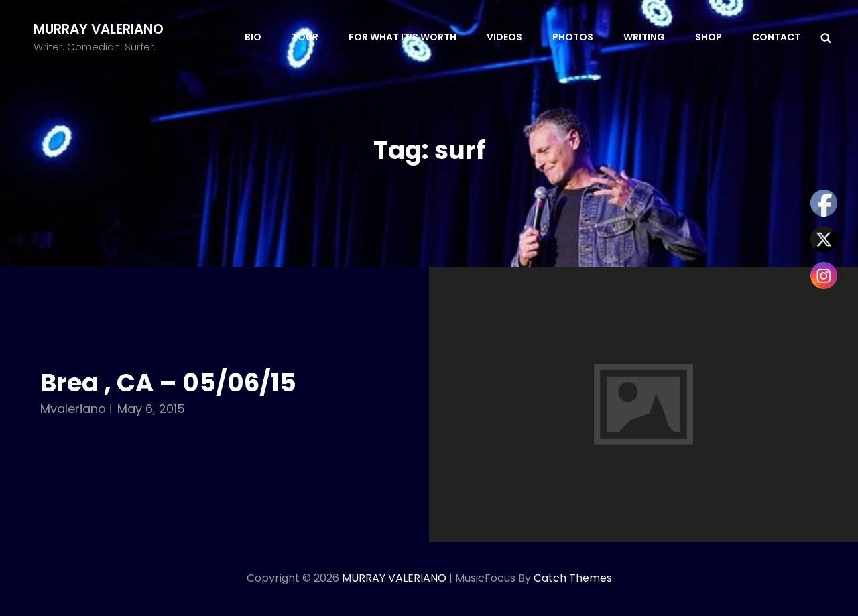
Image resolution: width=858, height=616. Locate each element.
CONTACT (776, 37)
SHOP (709, 37)
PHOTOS (573, 37)
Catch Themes (573, 578)
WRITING (644, 37)
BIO (253, 37)
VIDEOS (504, 37)
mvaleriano (73, 409)
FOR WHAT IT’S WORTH (403, 37)
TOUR (305, 37)
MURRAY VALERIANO (99, 29)
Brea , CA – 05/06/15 (168, 383)
